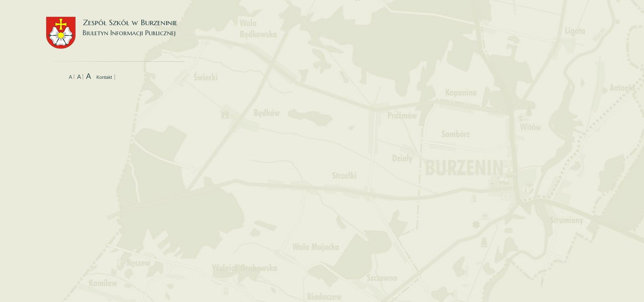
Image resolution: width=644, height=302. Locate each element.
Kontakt (104, 77)
